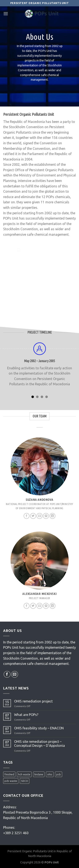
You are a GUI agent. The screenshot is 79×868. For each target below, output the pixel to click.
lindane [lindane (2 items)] (39, 774)
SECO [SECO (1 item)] (25, 781)
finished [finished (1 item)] (9, 774)
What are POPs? (26, 715)
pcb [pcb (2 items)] (59, 774)
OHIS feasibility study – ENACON (39, 728)
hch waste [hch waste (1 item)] (24, 774)
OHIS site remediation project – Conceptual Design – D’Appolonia (39, 744)
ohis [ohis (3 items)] (50, 774)
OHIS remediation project (33, 701)
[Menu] (6, 14)
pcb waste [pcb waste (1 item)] (11, 781)
